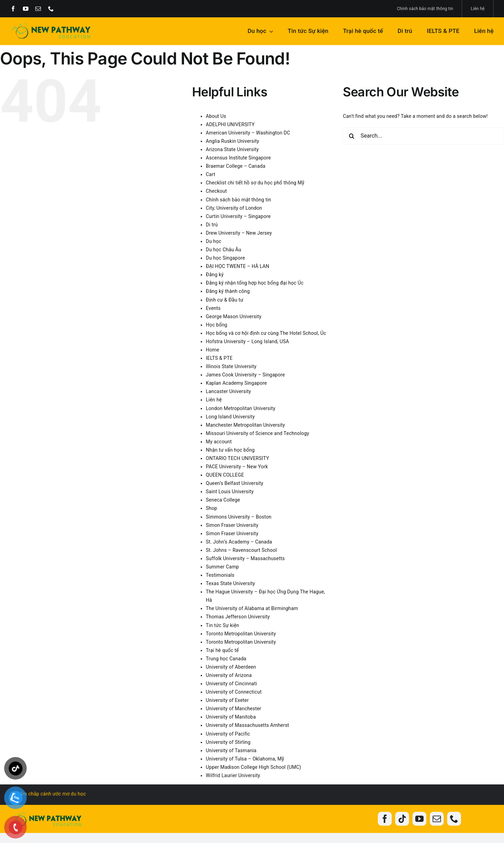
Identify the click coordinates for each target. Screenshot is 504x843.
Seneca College (223, 500)
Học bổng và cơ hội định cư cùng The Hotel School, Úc (266, 333)
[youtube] (26, 9)
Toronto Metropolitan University (241, 634)
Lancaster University (228, 391)
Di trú (212, 225)
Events (213, 308)
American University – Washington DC (248, 133)
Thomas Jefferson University (238, 617)
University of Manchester (234, 709)
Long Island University (230, 417)
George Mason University (234, 316)
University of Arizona (229, 675)
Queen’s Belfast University (235, 483)
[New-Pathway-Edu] (50, 25)
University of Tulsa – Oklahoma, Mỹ (245, 759)
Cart (211, 174)
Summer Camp (222, 567)
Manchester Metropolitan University (245, 425)
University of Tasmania (231, 750)
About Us (216, 116)
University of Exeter (227, 700)
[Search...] (423, 136)
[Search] (351, 136)
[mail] (38, 9)
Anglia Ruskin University (233, 141)
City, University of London (234, 208)
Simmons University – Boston (239, 517)
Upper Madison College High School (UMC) (254, 767)
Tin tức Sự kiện (223, 625)
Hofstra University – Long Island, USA (247, 341)
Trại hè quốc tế (222, 650)
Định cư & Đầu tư (225, 300)
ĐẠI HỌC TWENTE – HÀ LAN (238, 266)
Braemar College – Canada (236, 166)
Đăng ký (215, 275)
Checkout (216, 191)
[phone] (51, 9)
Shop (212, 508)
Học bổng (217, 325)
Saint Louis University (230, 492)
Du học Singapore (225, 258)
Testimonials (220, 575)
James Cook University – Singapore (245, 375)
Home (213, 350)
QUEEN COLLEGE (225, 475)
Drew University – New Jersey (239, 233)
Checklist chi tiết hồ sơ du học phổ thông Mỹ (255, 183)
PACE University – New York (237, 467)
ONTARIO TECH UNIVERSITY (238, 458)
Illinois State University (231, 366)
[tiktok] (402, 819)
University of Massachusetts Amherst (247, 725)
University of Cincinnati (232, 684)
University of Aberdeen (231, 667)
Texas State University (231, 583)
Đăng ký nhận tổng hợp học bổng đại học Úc (255, 283)
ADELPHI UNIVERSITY (230, 124)
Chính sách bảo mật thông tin (238, 200)
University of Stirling (228, 742)
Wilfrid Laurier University (233, 775)
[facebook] (13, 9)
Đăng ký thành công (228, 291)
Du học (214, 241)
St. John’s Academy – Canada (239, 542)
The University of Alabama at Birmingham (252, 608)
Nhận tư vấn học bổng (230, 450)
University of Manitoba (231, 717)
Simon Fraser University (232, 525)
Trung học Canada (226, 659)
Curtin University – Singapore (238, 216)
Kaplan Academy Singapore (236, 383)
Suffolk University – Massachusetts (245, 558)
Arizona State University (232, 149)
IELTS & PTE (219, 358)
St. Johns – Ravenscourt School (241, 550)
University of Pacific (228, 734)
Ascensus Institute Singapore (238, 158)
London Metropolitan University (241, 408)
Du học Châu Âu (224, 250)
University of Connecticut (234, 692)
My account (219, 442)
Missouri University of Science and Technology (258, 433)
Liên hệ (214, 400)
